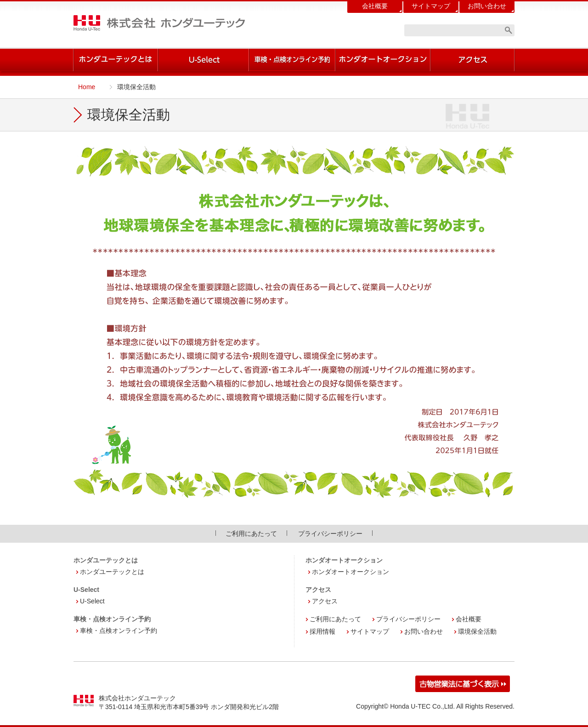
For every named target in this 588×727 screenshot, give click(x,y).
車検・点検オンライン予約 (119, 630)
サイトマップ (431, 6)
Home (87, 87)
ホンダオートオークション (351, 572)
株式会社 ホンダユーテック (159, 23)
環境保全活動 (477, 631)
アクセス (325, 601)
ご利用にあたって (251, 534)
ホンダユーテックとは (112, 572)
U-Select (92, 601)
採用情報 (322, 631)
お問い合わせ (487, 6)
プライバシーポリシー (330, 534)
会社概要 (375, 6)
